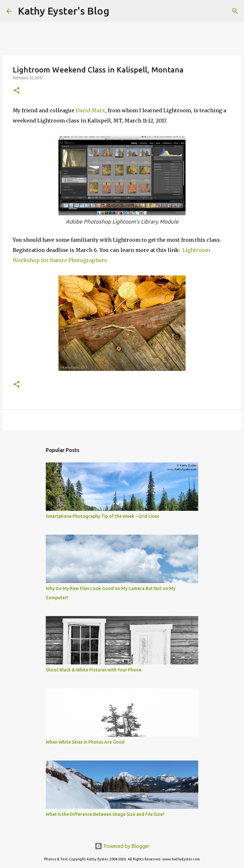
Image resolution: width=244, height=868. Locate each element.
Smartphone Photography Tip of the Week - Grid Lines (102, 516)
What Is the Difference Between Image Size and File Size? (105, 814)
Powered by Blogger (122, 846)
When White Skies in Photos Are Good (85, 742)
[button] (17, 91)
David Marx (90, 110)
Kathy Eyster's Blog (64, 11)
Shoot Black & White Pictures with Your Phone (94, 670)
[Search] (118, 11)
